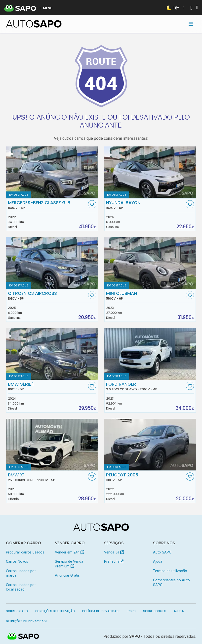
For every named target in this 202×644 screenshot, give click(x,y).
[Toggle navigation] (191, 24)
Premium (114, 562)
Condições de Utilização (55, 611)
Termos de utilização (170, 571)
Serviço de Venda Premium (69, 564)
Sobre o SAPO (17, 611)
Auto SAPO (162, 552)
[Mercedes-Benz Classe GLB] (52, 172)
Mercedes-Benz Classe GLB (47, 205)
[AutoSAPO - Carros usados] (34, 24)
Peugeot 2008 (146, 477)
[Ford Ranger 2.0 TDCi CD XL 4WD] (150, 354)
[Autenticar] (191, 8)
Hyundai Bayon (146, 205)
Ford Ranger (146, 386)
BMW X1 (47, 477)
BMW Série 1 (47, 386)
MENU (48, 8)
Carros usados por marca (21, 573)
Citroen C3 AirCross (47, 296)
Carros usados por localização (21, 587)
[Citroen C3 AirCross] (52, 263)
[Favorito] (92, 204)
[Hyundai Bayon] (150, 172)
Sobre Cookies (155, 611)
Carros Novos (17, 562)
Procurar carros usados (25, 552)
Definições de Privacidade (27, 621)
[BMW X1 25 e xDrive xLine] (52, 445)
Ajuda (158, 562)
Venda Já (114, 552)
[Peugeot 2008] (150, 445)
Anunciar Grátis (67, 575)
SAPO (135, 636)
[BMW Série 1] (52, 354)
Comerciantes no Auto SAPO (171, 582)
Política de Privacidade (101, 611)
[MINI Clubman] (150, 263)
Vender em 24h (69, 552)
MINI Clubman (146, 296)
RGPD (132, 611)
